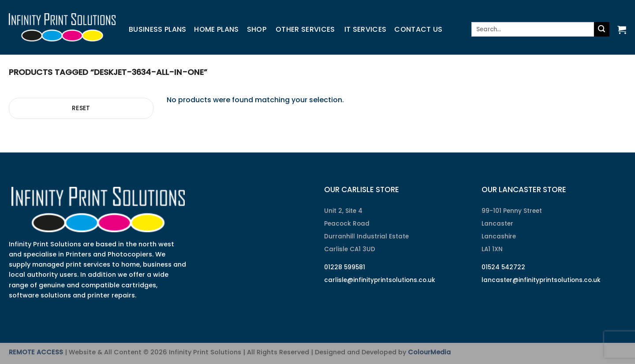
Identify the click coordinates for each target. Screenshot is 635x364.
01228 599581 (345, 267)
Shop (257, 29)
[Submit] (601, 30)
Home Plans (216, 29)
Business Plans (157, 29)
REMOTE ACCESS (36, 352)
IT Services (366, 29)
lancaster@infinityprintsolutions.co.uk (541, 280)
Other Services (305, 29)
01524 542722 (503, 267)
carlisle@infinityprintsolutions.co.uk (380, 280)
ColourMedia (429, 352)
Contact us (418, 29)
